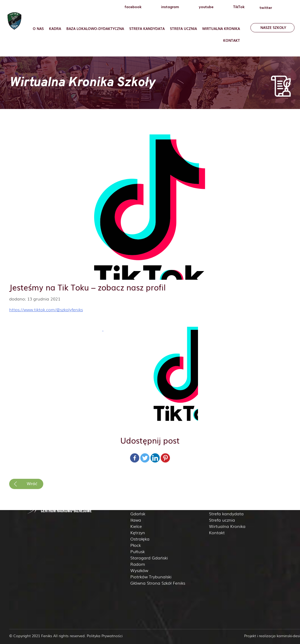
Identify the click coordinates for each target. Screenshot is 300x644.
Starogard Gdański (149, 558)
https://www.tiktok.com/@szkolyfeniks (46, 309)
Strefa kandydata (226, 513)
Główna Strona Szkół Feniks (158, 583)
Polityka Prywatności (105, 636)
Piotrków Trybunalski (151, 577)
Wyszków (139, 570)
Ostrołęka (140, 539)
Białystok (139, 495)
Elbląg (136, 507)
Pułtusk (138, 551)
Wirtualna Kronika (221, 28)
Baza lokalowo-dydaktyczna (95, 28)
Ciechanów (141, 501)
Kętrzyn (138, 532)
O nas (38, 28)
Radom (138, 564)
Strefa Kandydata (147, 28)
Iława (136, 520)
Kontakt (232, 40)
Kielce (136, 526)
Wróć (32, 483)
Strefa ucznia (183, 28)
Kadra (55, 28)
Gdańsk (138, 513)
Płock (136, 545)
